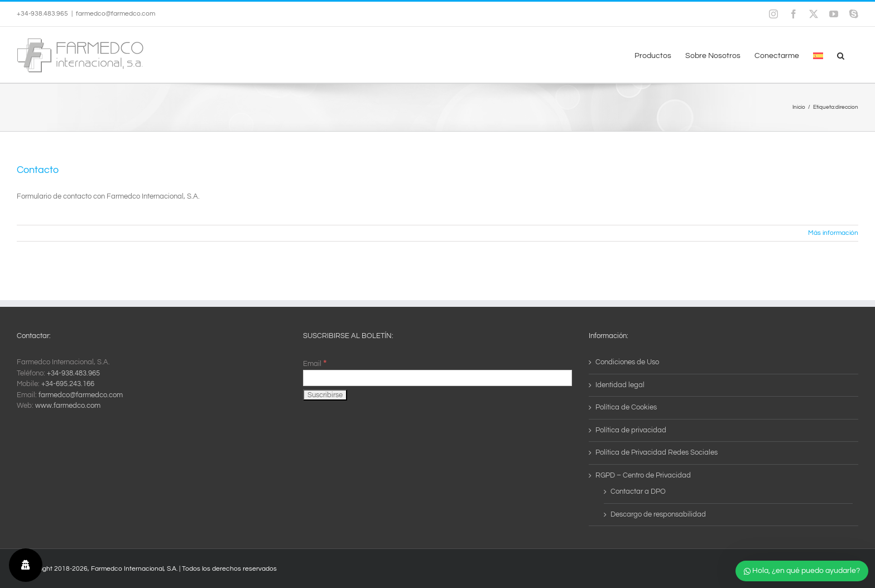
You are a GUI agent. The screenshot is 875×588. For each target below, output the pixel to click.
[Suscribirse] (325, 395)
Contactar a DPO (638, 491)
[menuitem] (818, 55)
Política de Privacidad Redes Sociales (657, 452)
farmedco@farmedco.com (116, 14)
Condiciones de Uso (627, 362)
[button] (841, 55)
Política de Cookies (626, 407)
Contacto (38, 170)
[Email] (438, 378)
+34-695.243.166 (68, 384)
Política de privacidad (631, 430)
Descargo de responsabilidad (658, 514)
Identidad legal (620, 385)
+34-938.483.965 (73, 373)
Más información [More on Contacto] (833, 233)
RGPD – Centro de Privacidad (643, 475)
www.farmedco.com (68, 406)
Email (315, 364)
